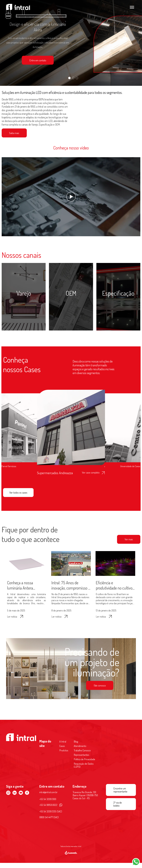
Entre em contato (38, 60)
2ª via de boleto (118, 809)
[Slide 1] (69, 78)
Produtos (64, 755)
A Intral (63, 747)
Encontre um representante (121, 795)
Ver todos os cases (18, 498)
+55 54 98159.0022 (51, 810)
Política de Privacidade (84, 764)
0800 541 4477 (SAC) (49, 822)
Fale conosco (100, 690)
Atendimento (80, 751)
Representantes (81, 760)
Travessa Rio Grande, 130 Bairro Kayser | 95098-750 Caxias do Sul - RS (85, 800)
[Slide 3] (77, 78)
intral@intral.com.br (48, 797)
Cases (62, 751)
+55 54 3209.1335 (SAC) (51, 817)
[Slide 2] (73, 78)
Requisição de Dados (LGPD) (84, 770)
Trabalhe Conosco (82, 755)
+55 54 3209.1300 (48, 804)
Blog (76, 747)
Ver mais (129, 544)
